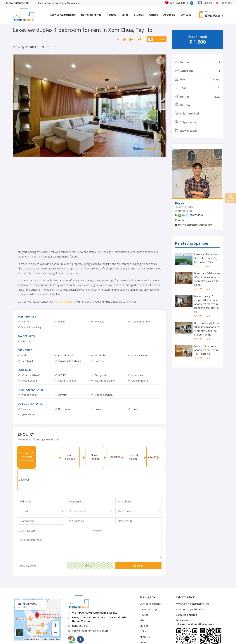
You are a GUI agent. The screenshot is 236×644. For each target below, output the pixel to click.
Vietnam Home (63, 302)
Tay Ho (48, 47)
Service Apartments (63, 15)
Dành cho (186, 592)
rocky (181, 220)
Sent (138, 543)
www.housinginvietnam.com (191, 586)
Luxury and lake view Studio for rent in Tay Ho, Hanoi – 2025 (206, 258)
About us (169, 15)
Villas (125, 15)
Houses (111, 15)
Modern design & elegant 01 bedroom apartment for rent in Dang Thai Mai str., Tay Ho (207, 304)
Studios (139, 15)
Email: (58, 3)
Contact (186, 15)
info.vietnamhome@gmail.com (195, 225)
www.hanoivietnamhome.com (192, 581)
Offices (153, 15)
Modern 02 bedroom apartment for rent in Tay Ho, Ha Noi (206, 350)
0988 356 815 (214, 16)
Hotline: (16, 3)
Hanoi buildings (91, 15)
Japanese (157, 39)
